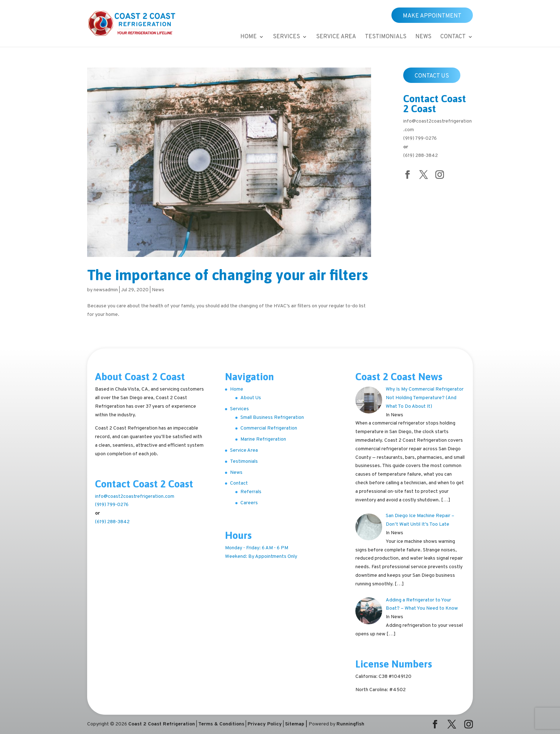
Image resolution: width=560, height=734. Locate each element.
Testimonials (386, 37)
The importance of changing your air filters (227, 275)
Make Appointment (432, 16)
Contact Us (432, 76)
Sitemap (295, 724)
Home (249, 37)
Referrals (251, 492)
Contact (453, 37)
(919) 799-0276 (420, 138)
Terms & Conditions (221, 724)
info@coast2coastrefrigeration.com (135, 497)
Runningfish (350, 724)
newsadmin (106, 290)
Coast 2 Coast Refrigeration (162, 724)
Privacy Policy (265, 724)
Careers (249, 503)
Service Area (336, 37)
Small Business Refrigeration (272, 418)
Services (286, 37)
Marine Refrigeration (263, 439)
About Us (251, 398)
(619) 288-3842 (421, 156)
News (423, 37)
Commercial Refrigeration (269, 428)
